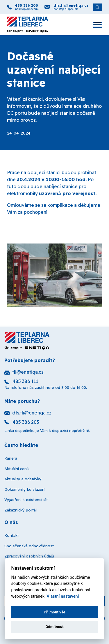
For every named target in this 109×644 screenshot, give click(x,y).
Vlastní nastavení (63, 596)
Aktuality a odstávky (23, 479)
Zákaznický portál (20, 510)
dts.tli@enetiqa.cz (71, 6)
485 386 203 (26, 5)
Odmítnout (54, 627)
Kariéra (11, 458)
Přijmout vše (54, 612)
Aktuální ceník (17, 469)
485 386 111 (21, 381)
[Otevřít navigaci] (95, 25)
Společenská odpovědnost (29, 546)
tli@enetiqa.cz (24, 372)
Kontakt (12, 535)
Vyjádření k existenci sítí (26, 500)
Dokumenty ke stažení (25, 489)
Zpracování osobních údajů (29, 556)
